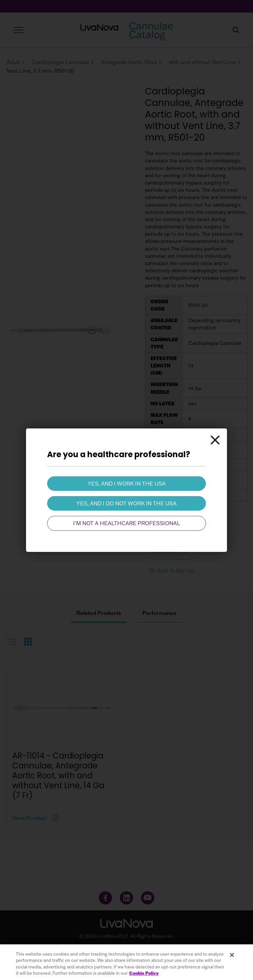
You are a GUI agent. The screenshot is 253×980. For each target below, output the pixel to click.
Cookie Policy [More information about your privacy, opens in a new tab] (144, 973)
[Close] (215, 440)
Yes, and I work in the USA (127, 483)
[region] (126, 962)
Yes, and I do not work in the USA (126, 503)
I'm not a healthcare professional (127, 523)
